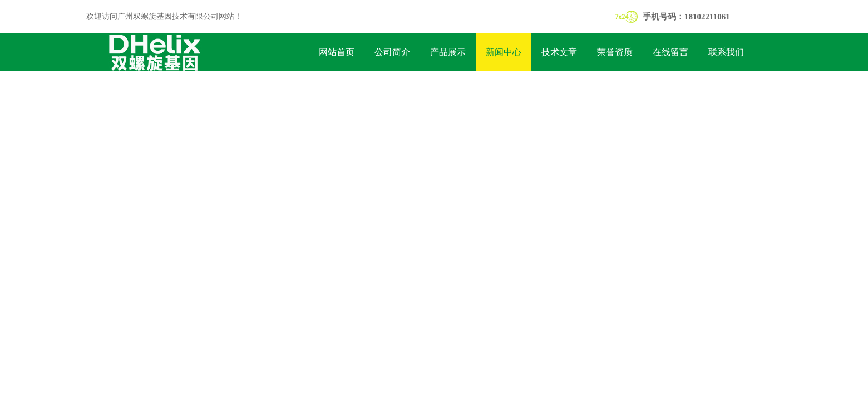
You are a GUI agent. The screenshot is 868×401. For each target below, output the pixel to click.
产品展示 (448, 52)
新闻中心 (504, 52)
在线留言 (670, 52)
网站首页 (337, 52)
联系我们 (726, 52)
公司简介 (392, 52)
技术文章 (559, 52)
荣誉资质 (615, 52)
